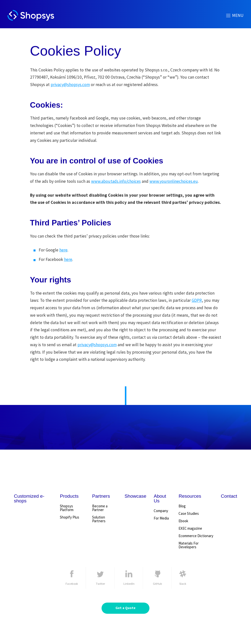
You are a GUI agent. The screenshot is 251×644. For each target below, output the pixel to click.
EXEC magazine (190, 528)
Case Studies (189, 513)
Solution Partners (99, 519)
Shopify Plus (70, 517)
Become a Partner (100, 508)
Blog (182, 506)
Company (161, 511)
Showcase (136, 496)
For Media (161, 518)
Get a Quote (125, 608)
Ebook (183, 521)
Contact (229, 496)
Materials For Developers (189, 545)
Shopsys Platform (67, 508)
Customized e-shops (29, 498)
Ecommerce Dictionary (196, 536)
